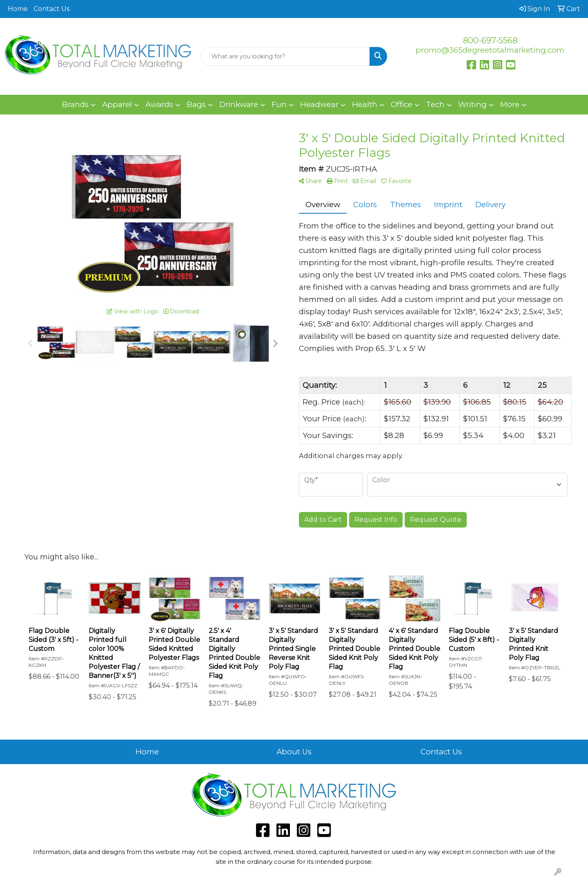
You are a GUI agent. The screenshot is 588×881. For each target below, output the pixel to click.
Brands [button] (75, 104)
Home (18, 9)
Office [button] (402, 104)
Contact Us (51, 9)
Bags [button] (196, 104)
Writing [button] (472, 104)
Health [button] (365, 104)
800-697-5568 (490, 40)
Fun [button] (279, 104)
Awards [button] (159, 104)
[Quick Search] (285, 56)
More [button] (510, 104)
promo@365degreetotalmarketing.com (490, 50)
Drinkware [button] (239, 104)
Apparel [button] (117, 104)
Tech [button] (435, 104)
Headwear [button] (319, 104)
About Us (294, 752)
